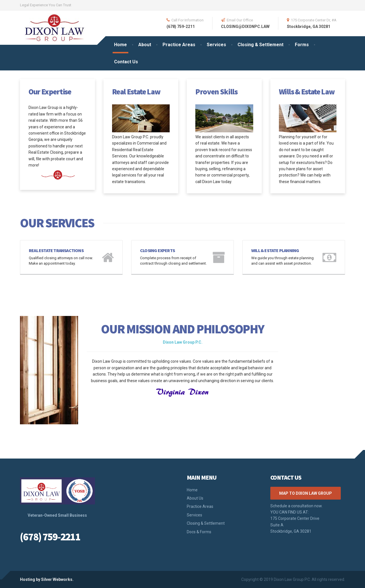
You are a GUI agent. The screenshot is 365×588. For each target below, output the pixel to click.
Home (120, 45)
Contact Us (126, 62)
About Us (195, 498)
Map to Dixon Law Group (306, 493)
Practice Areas (179, 45)
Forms (302, 45)
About (145, 45)
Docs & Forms (199, 532)
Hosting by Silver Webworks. (47, 579)
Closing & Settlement (260, 45)
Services (216, 45)
